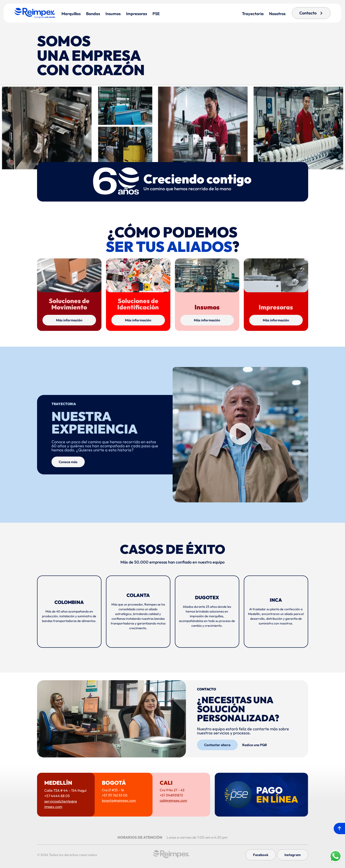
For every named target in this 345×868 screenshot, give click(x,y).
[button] (240, 435)
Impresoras (137, 14)
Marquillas (71, 14)
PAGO (277, 795)
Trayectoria (253, 14)
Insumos (113, 14)
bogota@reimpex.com (119, 800)
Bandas (93, 14)
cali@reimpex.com (173, 800)
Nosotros (277, 14)
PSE (156, 14)
